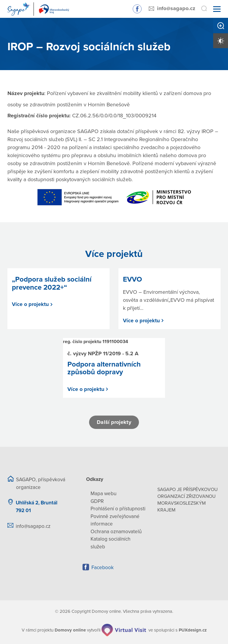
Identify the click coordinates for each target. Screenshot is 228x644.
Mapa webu (103, 494)
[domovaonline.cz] (70, 630)
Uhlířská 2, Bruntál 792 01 (37, 507)
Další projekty (114, 422)
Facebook (103, 568)
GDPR (97, 501)
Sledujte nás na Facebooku (137, 9)
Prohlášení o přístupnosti (118, 509)
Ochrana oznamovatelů (116, 532)
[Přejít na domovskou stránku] (39, 9)
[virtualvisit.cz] (124, 630)
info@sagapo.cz (176, 8)
